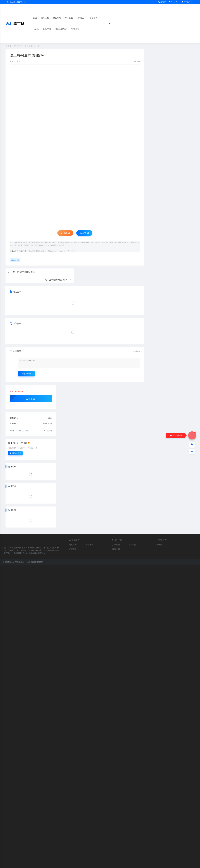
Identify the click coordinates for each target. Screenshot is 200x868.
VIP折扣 (20, 391)
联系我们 (133, 545)
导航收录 (90, 545)
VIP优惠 (162, 2)
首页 (35, 18)
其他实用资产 (61, 29)
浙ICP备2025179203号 (35, 562)
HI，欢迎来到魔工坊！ (16, 2)
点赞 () (84, 233)
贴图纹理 (57, 18)
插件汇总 (81, 18)
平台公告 (173, 2)
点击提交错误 (24, 431)
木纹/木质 (29, 46)
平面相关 (93, 18)
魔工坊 (14, 251)
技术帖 (36, 29)
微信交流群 (15, 453)
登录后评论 (26, 374)
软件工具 (47, 29)
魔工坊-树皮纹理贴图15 (24, 272)
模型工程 (45, 18)
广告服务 (159, 545)
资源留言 (75, 29)
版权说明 (116, 549)
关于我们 (116, 545)
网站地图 (20, 562)
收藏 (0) (65, 233)
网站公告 (73, 545)
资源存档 (73, 549)
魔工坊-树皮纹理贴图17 (56, 280)
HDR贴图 (69, 18)
